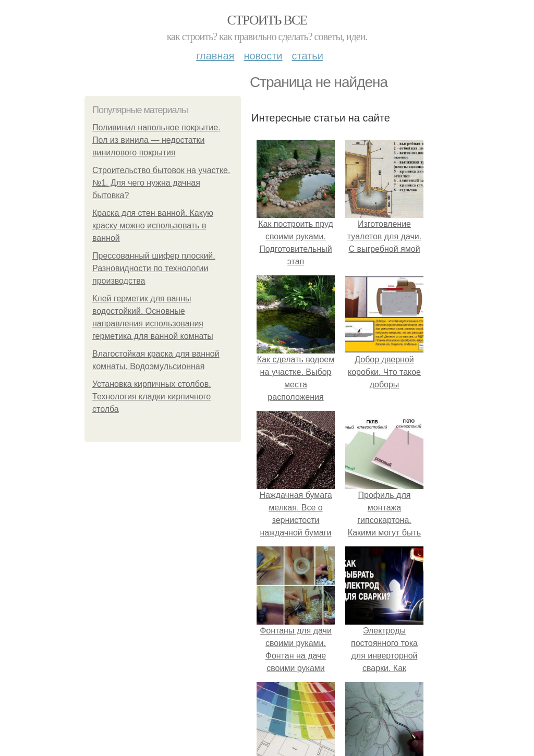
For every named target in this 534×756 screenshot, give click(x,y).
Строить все (267, 20)
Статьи (307, 56)
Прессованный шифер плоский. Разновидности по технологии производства (154, 268)
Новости (263, 56)
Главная (215, 56)
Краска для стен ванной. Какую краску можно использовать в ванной (153, 225)
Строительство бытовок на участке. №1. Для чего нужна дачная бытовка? (161, 183)
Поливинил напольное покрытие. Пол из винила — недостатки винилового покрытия (156, 140)
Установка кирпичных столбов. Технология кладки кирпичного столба (152, 397)
